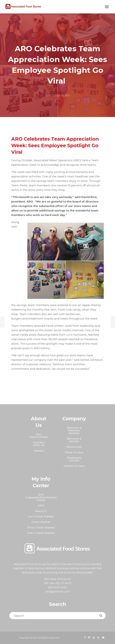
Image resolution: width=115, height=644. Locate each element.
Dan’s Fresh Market (41, 533)
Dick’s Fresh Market (41, 528)
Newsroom (74, 447)
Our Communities (39, 436)
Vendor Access (74, 466)
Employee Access (74, 459)
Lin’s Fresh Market (41, 516)
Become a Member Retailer (74, 430)
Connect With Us (39, 444)
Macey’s (41, 511)
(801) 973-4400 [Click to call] (57, 587)
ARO (41, 506)
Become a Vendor (74, 440)
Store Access (74, 452)
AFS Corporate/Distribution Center (41, 497)
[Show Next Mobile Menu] (107, 7)
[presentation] (85, 637)
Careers (39, 451)
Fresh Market (41, 522)
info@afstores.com (58, 592)
